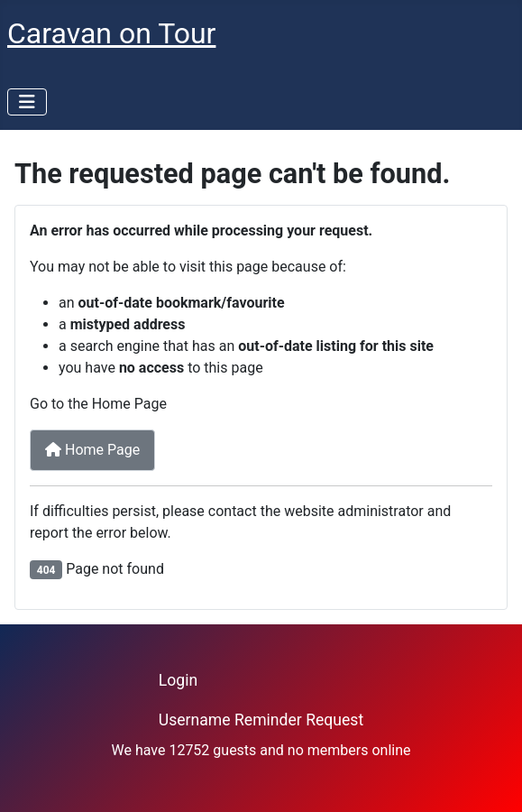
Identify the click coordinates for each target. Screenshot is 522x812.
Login (178, 680)
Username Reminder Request (261, 720)
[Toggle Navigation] (27, 102)
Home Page (92, 450)
